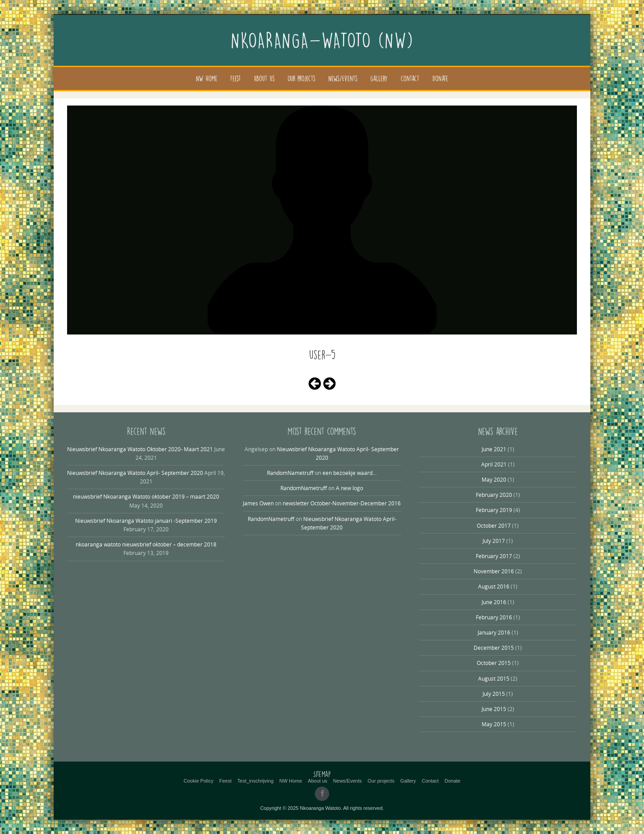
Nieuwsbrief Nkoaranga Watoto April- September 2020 (135, 473)
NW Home (207, 78)
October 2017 (494, 525)
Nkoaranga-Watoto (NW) (322, 40)
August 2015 (494, 678)
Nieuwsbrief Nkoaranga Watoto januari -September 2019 (146, 521)
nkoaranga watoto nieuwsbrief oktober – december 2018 (146, 544)
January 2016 (494, 632)
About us (264, 78)
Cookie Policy (199, 781)
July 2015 (494, 694)
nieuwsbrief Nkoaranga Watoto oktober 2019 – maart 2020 (146, 496)
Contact (410, 78)
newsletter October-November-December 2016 (342, 503)
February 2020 (494, 495)
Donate (440, 78)
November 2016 (494, 571)
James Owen (258, 503)
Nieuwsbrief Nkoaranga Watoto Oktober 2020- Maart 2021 (140, 449)
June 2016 (494, 602)
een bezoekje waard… (350, 473)
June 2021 (494, 449)
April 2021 (494, 464)
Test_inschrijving (256, 781)
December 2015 (494, 648)
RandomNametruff (290, 473)
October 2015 (494, 663)
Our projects (301, 78)
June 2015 (494, 709)
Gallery (379, 78)
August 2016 (494, 586)
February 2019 (494, 510)
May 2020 (494, 479)
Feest (236, 78)
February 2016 (494, 617)
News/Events (343, 78)
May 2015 (494, 724)
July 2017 (494, 541)
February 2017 (494, 556)
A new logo (350, 488)
